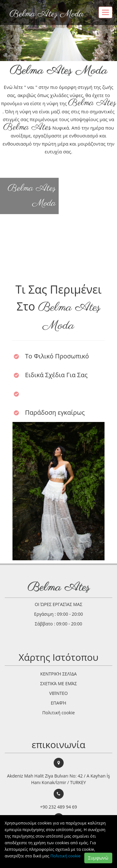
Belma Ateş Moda (46, 14)
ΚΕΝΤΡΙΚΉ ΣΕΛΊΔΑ (58, 674)
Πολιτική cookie (65, 856)
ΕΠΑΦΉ (58, 703)
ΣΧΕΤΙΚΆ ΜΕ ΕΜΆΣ (59, 683)
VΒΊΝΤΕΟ (58, 693)
